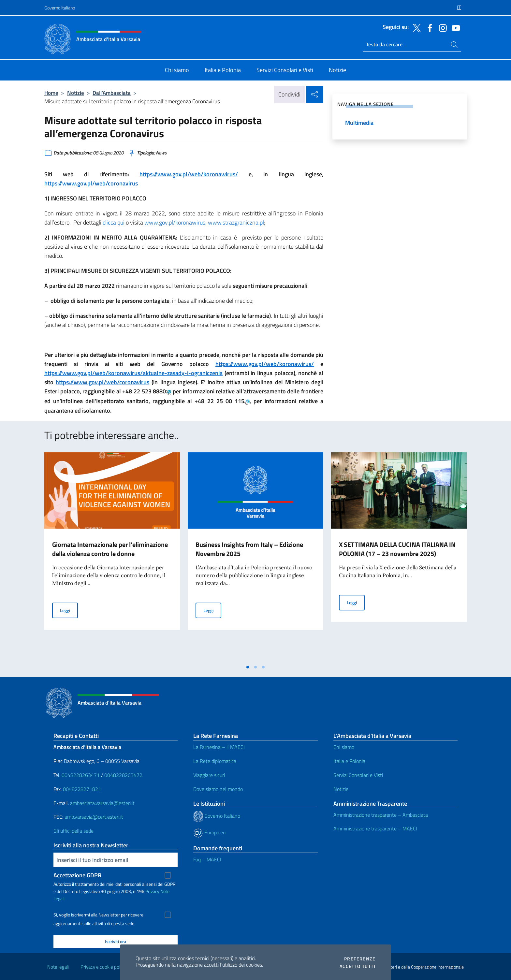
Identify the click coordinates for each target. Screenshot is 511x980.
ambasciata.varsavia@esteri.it (102, 803)
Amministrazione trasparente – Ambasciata (381, 815)
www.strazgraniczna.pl (236, 222)
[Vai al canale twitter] (415, 27)
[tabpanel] (112, 557)
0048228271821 (82, 789)
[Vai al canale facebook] (428, 27)
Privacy (152, 891)
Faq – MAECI (207, 859)
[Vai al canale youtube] (454, 27)
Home (51, 93)
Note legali (58, 967)
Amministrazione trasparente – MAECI (375, 828)
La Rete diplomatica (215, 761)
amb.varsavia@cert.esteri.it (94, 817)
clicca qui (114, 222)
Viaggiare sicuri (209, 775)
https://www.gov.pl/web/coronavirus (91, 183)
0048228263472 (123, 775)
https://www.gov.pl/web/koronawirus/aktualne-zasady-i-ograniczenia (133, 373)
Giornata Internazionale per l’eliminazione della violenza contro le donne (110, 549)
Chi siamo (344, 747)
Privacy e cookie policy (103, 967)
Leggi (69, 610)
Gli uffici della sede (73, 831)
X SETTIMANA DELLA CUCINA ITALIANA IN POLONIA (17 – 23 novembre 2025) (397, 549)
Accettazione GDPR (77, 875)
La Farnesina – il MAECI (219, 747)
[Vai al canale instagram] (441, 27)
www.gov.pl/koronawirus (175, 222)
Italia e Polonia (349, 761)
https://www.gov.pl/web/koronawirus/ (189, 174)
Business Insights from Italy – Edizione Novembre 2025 (249, 549)
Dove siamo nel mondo (218, 789)
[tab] (248, 667)
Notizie (76, 93)
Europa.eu (209, 832)
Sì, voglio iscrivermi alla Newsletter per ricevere (98, 915)
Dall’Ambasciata (112, 93)
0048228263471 (81, 775)
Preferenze (360, 959)
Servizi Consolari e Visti (358, 775)
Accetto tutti (358, 966)
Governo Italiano (60, 8)
